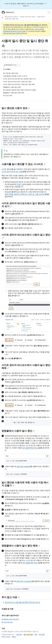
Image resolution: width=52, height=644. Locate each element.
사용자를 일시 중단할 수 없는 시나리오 (24, 164)
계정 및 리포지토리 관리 (27, 17)
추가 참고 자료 (11, 597)
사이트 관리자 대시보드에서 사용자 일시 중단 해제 (26, 366)
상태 (36, 634)
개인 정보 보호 (28, 634)
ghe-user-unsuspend (25, 581)
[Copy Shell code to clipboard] (47, 456)
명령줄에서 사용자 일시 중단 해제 (21, 546)
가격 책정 (42, 634)
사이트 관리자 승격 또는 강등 (12, 172)
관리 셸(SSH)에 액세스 (30, 448)
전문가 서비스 (6, 637)
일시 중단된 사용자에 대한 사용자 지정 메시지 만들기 (25, 484)
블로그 (14, 637)
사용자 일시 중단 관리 (12, 19)
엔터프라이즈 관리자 (11, 17)
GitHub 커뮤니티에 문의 (10, 619)
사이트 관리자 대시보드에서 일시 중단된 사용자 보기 (26, 205)
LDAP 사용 (21, 184)
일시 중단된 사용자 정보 (16, 108)
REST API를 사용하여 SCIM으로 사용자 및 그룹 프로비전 (25, 194)
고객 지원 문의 (7, 622)
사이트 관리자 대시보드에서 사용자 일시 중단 (26, 236)
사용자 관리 (41, 17)
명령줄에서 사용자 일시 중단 (18, 431)
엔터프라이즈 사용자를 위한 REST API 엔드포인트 (23, 602)
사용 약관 (19, 634)
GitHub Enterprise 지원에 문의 (13, 33)
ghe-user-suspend (24, 466)
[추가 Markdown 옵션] (19, 65)
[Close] (46, 3)
